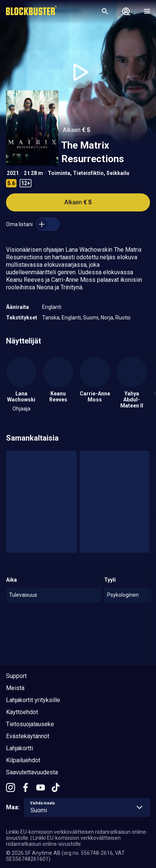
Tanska (51, 318)
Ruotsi (123, 318)
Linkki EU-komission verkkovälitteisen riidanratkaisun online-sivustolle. (63, 841)
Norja (107, 318)
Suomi (91, 318)
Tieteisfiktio (88, 173)
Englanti (52, 307)
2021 (13, 173)
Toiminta (59, 173)
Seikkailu (118, 173)
